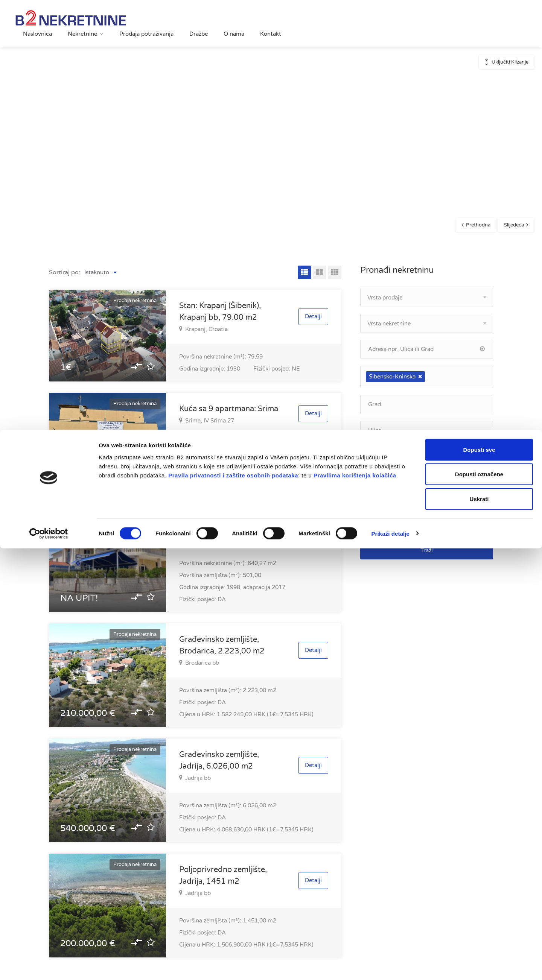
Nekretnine (82, 34)
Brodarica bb (199, 663)
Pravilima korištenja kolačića (355, 907)
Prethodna (478, 225)
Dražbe (199, 34)
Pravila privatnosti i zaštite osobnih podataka (233, 907)
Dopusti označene (479, 906)
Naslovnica (37, 34)
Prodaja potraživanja (146, 34)
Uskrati (479, 931)
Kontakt (271, 34)
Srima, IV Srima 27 (207, 421)
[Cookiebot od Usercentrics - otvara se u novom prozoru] (49, 965)
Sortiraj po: (65, 272)
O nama (234, 34)
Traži (427, 550)
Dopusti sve (479, 881)
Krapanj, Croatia (203, 329)
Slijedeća (514, 225)
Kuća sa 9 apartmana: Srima (229, 409)
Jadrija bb (195, 778)
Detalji (313, 316)
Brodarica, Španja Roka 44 (217, 536)
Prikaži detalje (391, 965)
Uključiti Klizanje (510, 62)
